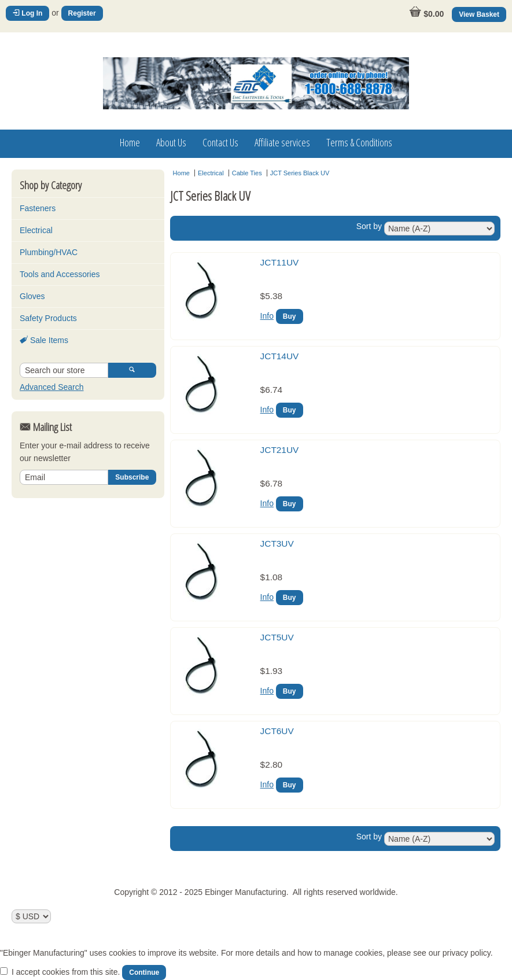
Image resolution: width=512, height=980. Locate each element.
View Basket (479, 14)
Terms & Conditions (359, 142)
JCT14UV (280, 356)
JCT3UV (277, 544)
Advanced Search (52, 387)
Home (130, 142)
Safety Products (48, 318)
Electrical (36, 230)
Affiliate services (282, 142)
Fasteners (38, 208)
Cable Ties (247, 173)
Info (267, 316)
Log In (27, 13)
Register (82, 13)
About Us (171, 142)
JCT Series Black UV (300, 173)
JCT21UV (280, 450)
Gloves (32, 296)
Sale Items (44, 340)
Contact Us (220, 142)
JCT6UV (277, 731)
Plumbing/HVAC (49, 252)
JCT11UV (280, 262)
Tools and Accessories (60, 274)
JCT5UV (277, 637)
